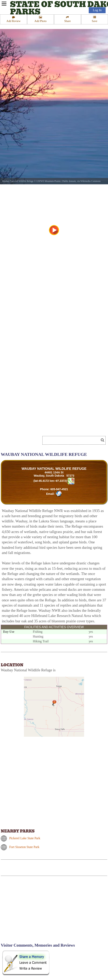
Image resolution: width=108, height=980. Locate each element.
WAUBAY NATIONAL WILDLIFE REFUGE (54, 469)
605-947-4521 (59, 489)
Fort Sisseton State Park (24, 847)
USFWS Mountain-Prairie (48, 181)
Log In (97, 10)
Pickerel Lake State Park (25, 838)
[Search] (72, 440)
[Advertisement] (35, 912)
